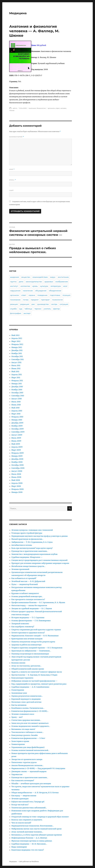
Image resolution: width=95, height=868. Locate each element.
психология (57, 300)
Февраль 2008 (17, 489)
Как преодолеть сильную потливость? (28, 599)
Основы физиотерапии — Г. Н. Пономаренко (31, 621)
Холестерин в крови (20, 741)
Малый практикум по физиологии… (27, 539)
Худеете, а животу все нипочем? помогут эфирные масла (37, 672)
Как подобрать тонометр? (23, 627)
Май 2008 (16, 480)
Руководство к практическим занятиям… (30, 551)
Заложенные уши (19, 693)
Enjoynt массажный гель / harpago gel (28, 802)
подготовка (55, 295)
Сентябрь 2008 (18, 468)
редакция (25, 304)
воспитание (63, 277)
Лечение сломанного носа (23, 714)
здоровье (49, 282)
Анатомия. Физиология (37, 108)
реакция (14, 304)
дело (21, 282)
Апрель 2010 (17, 411)
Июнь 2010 (16, 405)
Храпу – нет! (17, 717)
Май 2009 (16, 444)
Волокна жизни (18, 663)
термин (38, 309)
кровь (35, 286)
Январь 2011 (17, 384)
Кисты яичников (19, 705)
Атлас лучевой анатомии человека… (27, 832)
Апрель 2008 (17, 483)
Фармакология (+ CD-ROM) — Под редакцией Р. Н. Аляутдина (38, 768)
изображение (62, 282)
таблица (28, 309)
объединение (55, 291)
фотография (16, 313)
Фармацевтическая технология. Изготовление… (32, 826)
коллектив (25, 286)
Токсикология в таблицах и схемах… (27, 732)
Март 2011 (16, 378)
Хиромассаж (17, 774)
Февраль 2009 (17, 453)
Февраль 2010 (17, 417)
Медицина (18, 13)
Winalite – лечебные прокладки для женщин (31, 784)
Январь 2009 (17, 456)
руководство (43, 304)
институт (14, 286)
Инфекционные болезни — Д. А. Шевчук (29, 838)
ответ (24, 295)
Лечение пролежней (20, 569)
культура (44, 286)
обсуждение (41, 291)
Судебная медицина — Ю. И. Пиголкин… (29, 844)
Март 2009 (16, 450)
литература (56, 286)
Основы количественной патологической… (30, 750)
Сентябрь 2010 (18, 396)
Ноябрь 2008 (17, 462)
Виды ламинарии (19, 847)
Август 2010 (17, 399)
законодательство (34, 282)
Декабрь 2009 (17, 423)
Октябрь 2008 (17, 465)
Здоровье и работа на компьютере (26, 645)
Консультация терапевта (22, 678)
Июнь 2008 (16, 477)
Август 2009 (17, 435)
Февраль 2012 (17, 344)
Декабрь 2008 (17, 459)
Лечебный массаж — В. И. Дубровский (28, 581)
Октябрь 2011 (17, 356)
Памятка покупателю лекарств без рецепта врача (33, 642)
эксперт (27, 313)
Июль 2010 (16, 402)
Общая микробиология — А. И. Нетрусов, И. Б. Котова (35, 793)
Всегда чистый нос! (20, 805)
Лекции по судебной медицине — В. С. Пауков (32, 608)
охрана (32, 295)
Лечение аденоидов (20, 799)
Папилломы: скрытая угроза (24, 762)
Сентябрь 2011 (18, 359)
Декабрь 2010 (17, 387)
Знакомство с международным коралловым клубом (34, 554)
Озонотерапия (18, 690)
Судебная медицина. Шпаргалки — (27, 557)
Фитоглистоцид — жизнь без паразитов (29, 605)
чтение (12, 110)
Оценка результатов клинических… (27, 696)
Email (12, 180)
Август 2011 (16, 362)
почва (26, 300)
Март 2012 (16, 341)
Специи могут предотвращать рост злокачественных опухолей (39, 560)
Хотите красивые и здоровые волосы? (28, 633)
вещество (26, 277)
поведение (42, 295)
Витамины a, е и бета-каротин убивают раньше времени (37, 835)
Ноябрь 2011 (17, 353)
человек (63, 108)
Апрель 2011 (17, 375)
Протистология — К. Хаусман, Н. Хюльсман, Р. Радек (34, 675)
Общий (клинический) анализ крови (28, 669)
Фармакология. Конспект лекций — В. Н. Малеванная (35, 636)
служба (13, 309)
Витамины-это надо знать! (23, 729)
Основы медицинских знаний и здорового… (31, 726)
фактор (56, 309)
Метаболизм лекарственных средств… (28, 566)
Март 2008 (16, 486)
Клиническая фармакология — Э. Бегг (28, 738)
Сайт (11, 190)
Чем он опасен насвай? (21, 823)
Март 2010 (16, 414)
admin (15, 108)
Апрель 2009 (17, 447)
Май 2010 (15, 408)
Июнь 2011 (16, 368)
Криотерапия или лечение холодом (27, 639)
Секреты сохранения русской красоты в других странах (36, 630)
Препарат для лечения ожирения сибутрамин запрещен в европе (40, 563)
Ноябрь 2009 (17, 426)
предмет (35, 300)
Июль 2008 (16, 474)
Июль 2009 (16, 438)
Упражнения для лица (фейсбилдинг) (28, 747)
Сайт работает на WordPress (29, 862)
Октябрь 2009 (17, 429)
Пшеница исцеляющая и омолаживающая (30, 654)
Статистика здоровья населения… (26, 720)
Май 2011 (15, 371)
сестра (54, 304)
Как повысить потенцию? (23, 780)
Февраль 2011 (17, 381)
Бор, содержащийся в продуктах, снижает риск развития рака (39, 684)
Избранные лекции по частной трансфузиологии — (34, 681)
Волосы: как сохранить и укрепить (27, 820)
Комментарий (17, 137)
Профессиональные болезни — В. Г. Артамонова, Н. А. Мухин (38, 602)
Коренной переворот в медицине (26, 699)
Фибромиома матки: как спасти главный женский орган (36, 829)
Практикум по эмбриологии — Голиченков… (31, 651)
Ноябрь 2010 (17, 390)
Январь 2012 (17, 347)
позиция (66, 295)
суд (21, 309)
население (28, 291)
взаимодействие (40, 277)
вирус (53, 277)
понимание (15, 300)
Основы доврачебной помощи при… (27, 596)
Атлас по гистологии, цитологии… (26, 666)
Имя (12, 169)
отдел (58, 108)
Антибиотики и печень (22, 545)
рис (33, 304)
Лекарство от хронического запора (27, 759)
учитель (47, 309)
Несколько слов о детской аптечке (26, 702)
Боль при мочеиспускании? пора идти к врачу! (32, 548)
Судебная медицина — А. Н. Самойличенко (30, 687)
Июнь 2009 (16, 441)
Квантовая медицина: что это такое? (28, 850)
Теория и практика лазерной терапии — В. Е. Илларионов (37, 648)
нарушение (15, 291)
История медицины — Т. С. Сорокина (28, 618)
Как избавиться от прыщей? (24, 578)
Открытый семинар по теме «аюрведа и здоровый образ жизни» (40, 817)
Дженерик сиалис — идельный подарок (29, 771)
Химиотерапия (18, 744)
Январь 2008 (17, 492)
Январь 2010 (17, 420)
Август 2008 (17, 471)
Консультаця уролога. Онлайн (25, 735)
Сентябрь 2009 (18, 432)
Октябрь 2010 (17, 393)
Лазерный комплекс (20, 624)
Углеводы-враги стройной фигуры (27, 533)
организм (51, 108)
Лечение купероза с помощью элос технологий (32, 530)
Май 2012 (15, 335)
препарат (45, 300)
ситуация (64, 304)
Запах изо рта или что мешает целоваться (30, 723)
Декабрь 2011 (17, 350)
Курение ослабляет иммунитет (25, 593)
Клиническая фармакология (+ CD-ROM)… (30, 711)
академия (14, 277)
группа (13, 282)
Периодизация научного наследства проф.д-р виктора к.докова (39, 536)
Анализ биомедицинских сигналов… (27, 765)
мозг (65, 286)
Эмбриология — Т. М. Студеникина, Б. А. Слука (32, 542)
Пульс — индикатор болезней (25, 584)
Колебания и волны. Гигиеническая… (28, 708)
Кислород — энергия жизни (24, 796)
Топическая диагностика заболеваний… (29, 808)
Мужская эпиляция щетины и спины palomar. (32, 841)
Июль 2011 (16, 365)
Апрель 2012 (17, 338)
